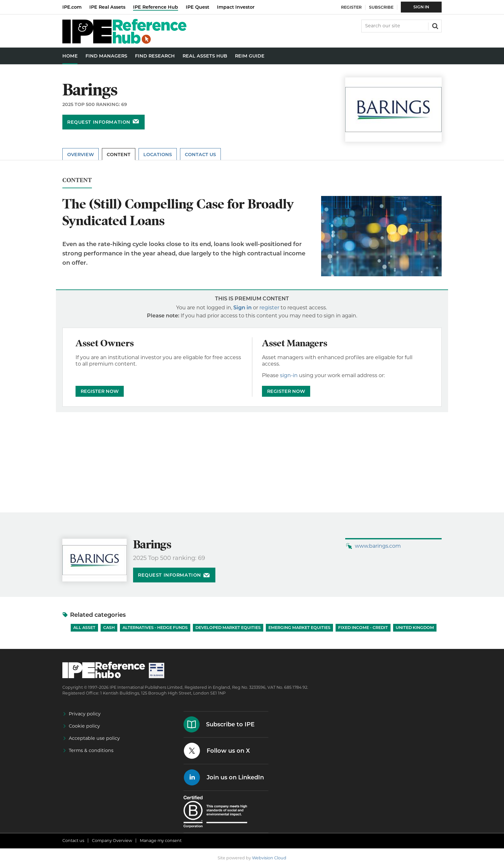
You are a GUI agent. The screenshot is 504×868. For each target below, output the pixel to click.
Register (351, 7)
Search (435, 25)
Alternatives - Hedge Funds (155, 628)
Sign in (243, 308)
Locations (158, 155)
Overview (81, 155)
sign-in (289, 375)
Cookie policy (84, 726)
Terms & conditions (91, 750)
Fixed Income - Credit (363, 628)
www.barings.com (378, 546)
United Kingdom (415, 628)
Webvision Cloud (269, 858)
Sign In (421, 7)
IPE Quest (198, 7)
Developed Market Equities (228, 628)
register (269, 308)
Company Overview (112, 841)
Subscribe (381, 7)
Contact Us (200, 155)
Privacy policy (85, 714)
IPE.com (72, 7)
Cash (109, 628)
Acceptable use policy (94, 738)
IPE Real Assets (107, 7)
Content (119, 155)
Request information (99, 122)
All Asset (84, 628)
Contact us (73, 841)
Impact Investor (236, 7)
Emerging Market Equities (299, 628)
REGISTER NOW (100, 391)
